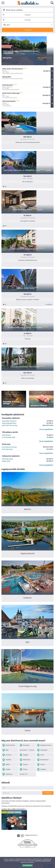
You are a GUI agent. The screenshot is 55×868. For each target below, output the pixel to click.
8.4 (5, 226)
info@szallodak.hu (31, 835)
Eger (5, 750)
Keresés (28, 30)
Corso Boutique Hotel (9, 437)
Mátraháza (25, 760)
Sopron (24, 765)
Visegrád (42, 769)
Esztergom (42, 750)
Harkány (7, 755)
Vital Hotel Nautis (7, 459)
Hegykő (24, 755)
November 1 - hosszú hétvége (28, 750)
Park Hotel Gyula (7, 449)
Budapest (25, 745)
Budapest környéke (45, 745)
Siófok (6, 765)
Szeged (6, 769)
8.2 (5, 186)
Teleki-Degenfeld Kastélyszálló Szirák (14, 423)
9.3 (5, 383)
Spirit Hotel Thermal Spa (10, 426)
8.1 (5, 304)
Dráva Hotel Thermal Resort (11, 421)
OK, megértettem (27, 865)
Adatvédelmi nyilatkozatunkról (43, 861)
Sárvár (41, 765)
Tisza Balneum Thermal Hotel (11, 447)
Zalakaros (7, 774)
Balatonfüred (9, 745)
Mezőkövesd (43, 760)
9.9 (5, 344)
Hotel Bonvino (6, 435)
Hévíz (41, 755)
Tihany (24, 769)
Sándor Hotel (6, 461)
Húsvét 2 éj (23, 774)
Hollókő (7, 760)
